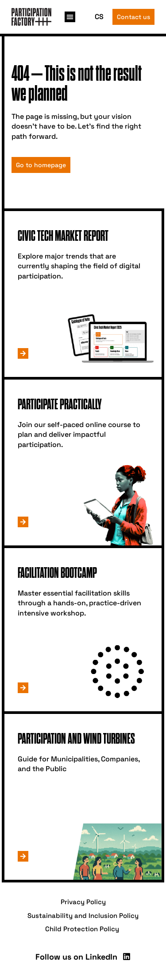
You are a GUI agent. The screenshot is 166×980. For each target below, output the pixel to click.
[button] (70, 17)
